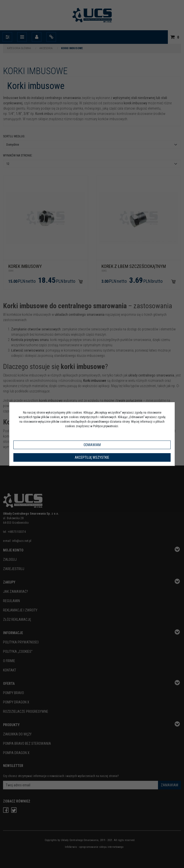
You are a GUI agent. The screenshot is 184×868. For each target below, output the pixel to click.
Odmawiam (92, 445)
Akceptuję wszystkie (92, 457)
